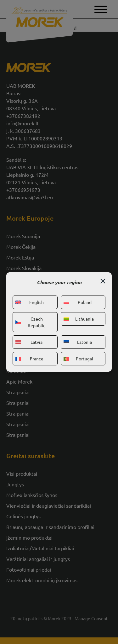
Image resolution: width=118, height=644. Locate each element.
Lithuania (79, 319)
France (29, 359)
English (30, 302)
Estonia (78, 342)
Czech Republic (30, 322)
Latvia (29, 342)
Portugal (79, 359)
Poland (78, 302)
